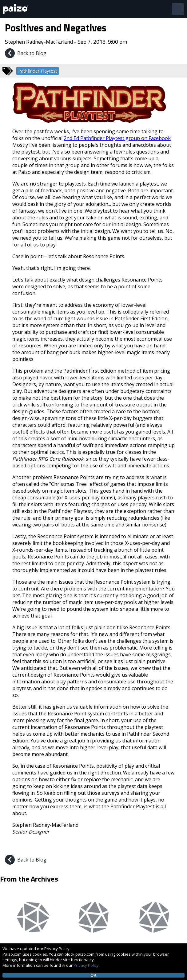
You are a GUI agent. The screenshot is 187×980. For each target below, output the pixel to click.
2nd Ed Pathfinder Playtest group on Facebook (117, 138)
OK (94, 975)
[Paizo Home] (17, 9)
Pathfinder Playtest (38, 71)
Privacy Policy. (87, 965)
